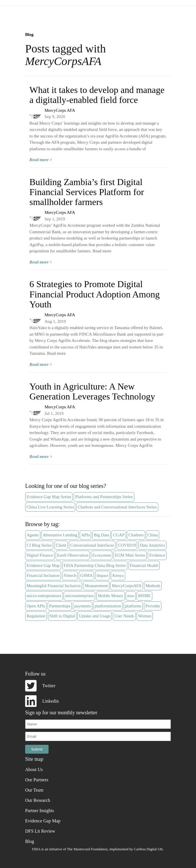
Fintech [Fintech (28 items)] (70, 575)
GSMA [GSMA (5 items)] (86, 575)
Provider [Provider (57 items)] (153, 606)
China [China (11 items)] (153, 535)
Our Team (34, 790)
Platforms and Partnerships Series (104, 497)
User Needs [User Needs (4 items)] (124, 616)
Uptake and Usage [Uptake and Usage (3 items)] (95, 616)
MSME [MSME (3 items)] (144, 596)
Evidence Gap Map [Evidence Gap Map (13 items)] (43, 565)
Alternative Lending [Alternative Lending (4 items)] (60, 535)
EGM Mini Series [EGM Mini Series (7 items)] (130, 555)
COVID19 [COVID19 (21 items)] (127, 545)
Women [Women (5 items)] (145, 616)
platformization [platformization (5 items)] (108, 606)
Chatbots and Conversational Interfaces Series (117, 507)
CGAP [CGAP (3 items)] (119, 535)
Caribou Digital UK (149, 849)
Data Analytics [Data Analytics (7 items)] (152, 545)
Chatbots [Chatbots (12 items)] (136, 535)
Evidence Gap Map (43, 821)
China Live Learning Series (50, 507)
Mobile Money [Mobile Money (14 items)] (111, 596)
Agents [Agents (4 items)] (33, 535)
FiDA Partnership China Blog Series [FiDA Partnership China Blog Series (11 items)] (95, 565)
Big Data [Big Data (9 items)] (101, 535)
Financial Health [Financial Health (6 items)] (144, 565)
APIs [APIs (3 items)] (85, 535)
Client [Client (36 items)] (61, 545)
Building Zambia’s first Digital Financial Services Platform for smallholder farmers (87, 192)
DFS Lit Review (40, 831)
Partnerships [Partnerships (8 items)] (60, 606)
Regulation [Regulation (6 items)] (36, 616)
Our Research (38, 800)
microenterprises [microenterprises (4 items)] (79, 596)
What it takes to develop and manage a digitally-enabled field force (97, 95)
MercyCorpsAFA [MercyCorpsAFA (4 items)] (127, 586)
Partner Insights (40, 811)
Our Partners (37, 780)
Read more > (41, 160)
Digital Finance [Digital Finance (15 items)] (40, 555)
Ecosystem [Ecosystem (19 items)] (102, 555)
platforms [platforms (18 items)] (133, 606)
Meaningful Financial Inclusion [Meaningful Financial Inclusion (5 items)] (54, 586)
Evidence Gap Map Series (49, 497)
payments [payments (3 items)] (83, 606)
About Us (34, 769)
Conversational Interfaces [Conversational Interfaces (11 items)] (92, 545)
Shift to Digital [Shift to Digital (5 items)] (62, 616)
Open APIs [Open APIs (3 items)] (36, 606)
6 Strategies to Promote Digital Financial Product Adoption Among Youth (95, 294)
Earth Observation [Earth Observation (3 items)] (73, 555)
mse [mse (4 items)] (131, 596)
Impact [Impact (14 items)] (103, 575)
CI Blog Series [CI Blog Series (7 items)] (39, 545)
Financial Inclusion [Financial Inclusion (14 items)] (43, 575)
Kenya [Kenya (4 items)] (118, 575)
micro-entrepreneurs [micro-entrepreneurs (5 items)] (44, 596)
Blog (29, 35)
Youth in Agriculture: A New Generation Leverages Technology (92, 391)
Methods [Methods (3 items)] (153, 586)
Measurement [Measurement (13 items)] (96, 586)
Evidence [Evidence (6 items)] (157, 555)
